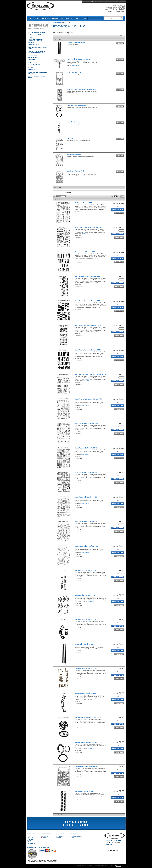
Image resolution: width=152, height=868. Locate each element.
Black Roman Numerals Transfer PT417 (88, 350)
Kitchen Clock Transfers (75, 73)
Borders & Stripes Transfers (76, 43)
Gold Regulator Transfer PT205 (85, 620)
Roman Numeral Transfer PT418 (86, 252)
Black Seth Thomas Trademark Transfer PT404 (90, 374)
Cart (124, 2)
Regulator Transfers (73, 122)
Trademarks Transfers (74, 155)
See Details (119, 213)
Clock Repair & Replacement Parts (78, 59)
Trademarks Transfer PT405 (84, 203)
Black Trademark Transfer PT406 (86, 497)
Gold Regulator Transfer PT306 (85, 571)
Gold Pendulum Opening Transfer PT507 (88, 718)
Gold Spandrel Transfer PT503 (85, 595)
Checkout (43, 29)
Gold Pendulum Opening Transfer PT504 (88, 742)
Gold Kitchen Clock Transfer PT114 (87, 767)
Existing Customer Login (97, 2)
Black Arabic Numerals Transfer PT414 (88, 325)
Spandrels (70, 138)
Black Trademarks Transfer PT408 (86, 448)
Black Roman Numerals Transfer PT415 (88, 276)
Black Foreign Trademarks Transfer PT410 (89, 399)
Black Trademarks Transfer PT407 (86, 473)
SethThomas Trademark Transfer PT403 (88, 227)
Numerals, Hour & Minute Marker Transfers (81, 89)
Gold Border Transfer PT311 (84, 791)
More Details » (76, 65)
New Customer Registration (113, 2)
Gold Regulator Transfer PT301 (85, 693)
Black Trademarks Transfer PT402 (86, 521)
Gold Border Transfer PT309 (84, 644)
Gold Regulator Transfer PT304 (85, 669)
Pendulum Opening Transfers (77, 106)
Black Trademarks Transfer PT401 (86, 546)
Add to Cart (118, 209)
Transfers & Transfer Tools (76, 171)
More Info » (120, 43)
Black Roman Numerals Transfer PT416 (88, 301)
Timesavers (41, 6)
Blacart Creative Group (120, 866)
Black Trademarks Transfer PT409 (86, 423)
